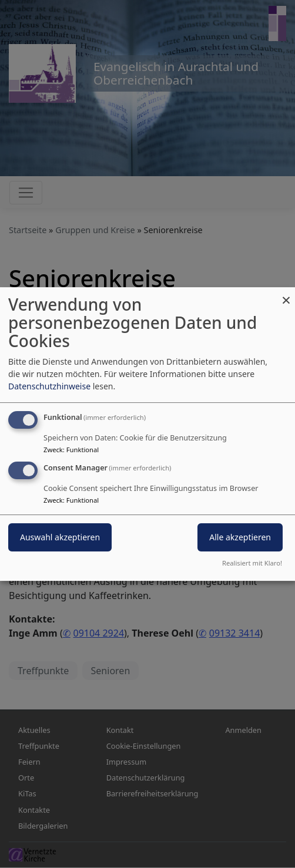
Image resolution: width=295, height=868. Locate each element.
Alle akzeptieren (240, 537)
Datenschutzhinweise (49, 386)
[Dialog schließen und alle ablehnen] (286, 295)
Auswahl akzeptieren (60, 537)
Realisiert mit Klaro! (252, 563)
